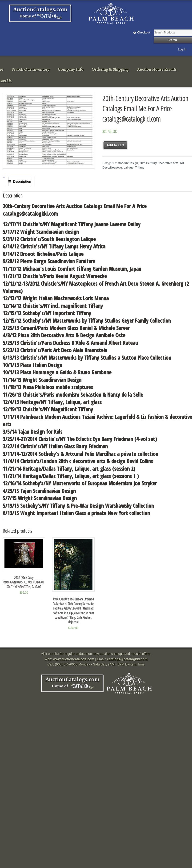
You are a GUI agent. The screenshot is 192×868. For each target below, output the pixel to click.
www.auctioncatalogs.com (74, 659)
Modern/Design (128, 163)
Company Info (71, 69)
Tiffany (140, 168)
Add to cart (115, 145)
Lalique (128, 168)
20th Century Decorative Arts (159, 163)
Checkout (144, 33)
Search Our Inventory (30, 69)
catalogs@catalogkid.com (127, 659)
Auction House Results (157, 69)
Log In (182, 50)
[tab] (20, 182)
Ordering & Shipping (110, 69)
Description (22, 182)
